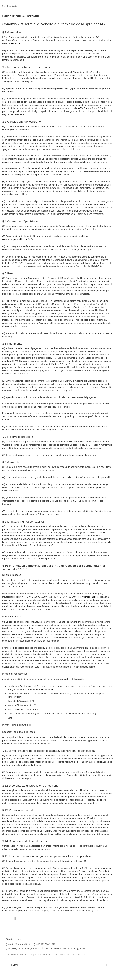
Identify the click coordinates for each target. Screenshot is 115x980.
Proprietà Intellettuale (40, 955)
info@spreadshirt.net (88, 597)
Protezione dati (62, 955)
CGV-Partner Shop (87, 108)
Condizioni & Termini (16, 955)
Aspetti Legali (80, 955)
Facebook (5, 919)
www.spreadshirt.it (23, 175)
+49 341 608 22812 (46, 944)
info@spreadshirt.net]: (44, 689)
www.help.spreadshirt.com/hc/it (18, 239)
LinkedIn (15, 919)
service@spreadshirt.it (19, 944)
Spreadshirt (14, 43)
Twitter (10, 919)
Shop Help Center (10, 6)
